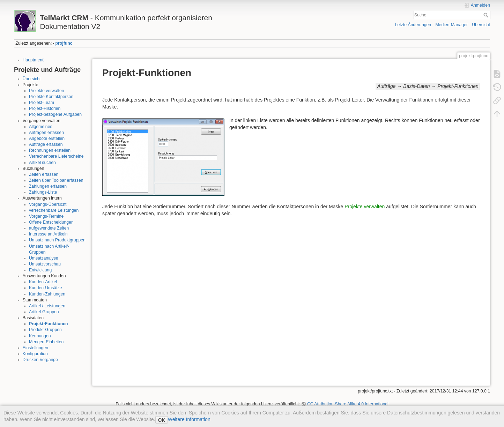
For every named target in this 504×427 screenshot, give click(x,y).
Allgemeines (41, 127)
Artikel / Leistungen (47, 306)
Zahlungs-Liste (43, 192)
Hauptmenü (34, 60)
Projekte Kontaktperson (51, 97)
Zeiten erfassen (44, 174)
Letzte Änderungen (413, 25)
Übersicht (481, 25)
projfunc (64, 43)
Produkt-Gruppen (45, 330)
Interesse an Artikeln (48, 234)
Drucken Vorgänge (40, 360)
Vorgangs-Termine (46, 216)
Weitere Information (189, 419)
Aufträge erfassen (46, 144)
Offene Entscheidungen (51, 222)
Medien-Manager (451, 25)
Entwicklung (40, 270)
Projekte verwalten (47, 91)
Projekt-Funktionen (49, 324)
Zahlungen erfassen (48, 186)
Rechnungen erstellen (50, 150)
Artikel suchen (42, 163)
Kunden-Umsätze (46, 288)
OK (162, 420)
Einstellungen (36, 348)
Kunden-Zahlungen (47, 294)
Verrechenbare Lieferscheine (56, 156)
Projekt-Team (42, 103)
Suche (487, 15)
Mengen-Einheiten (46, 342)
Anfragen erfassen (46, 133)
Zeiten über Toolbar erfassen (56, 180)
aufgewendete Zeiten (49, 228)
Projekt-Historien (45, 108)
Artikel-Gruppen (44, 312)
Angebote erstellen (47, 138)
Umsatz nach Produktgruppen (57, 240)
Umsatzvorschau (45, 264)
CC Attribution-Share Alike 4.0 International (348, 404)
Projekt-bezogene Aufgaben (55, 114)
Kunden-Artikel (43, 282)
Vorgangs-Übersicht (48, 204)
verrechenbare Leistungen (54, 210)
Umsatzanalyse (44, 258)
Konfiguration (35, 354)
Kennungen (40, 336)
